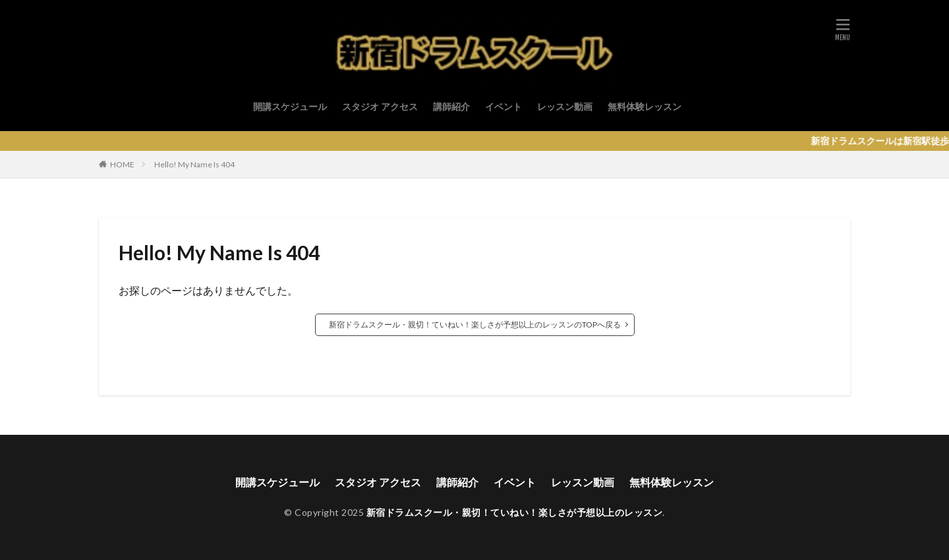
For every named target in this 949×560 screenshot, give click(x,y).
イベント (503, 106)
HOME (122, 164)
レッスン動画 (565, 106)
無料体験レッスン (645, 106)
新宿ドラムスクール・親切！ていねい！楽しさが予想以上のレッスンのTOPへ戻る (475, 324)
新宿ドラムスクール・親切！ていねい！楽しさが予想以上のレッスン (515, 512)
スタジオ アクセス (380, 106)
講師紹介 (451, 106)
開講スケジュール (290, 106)
